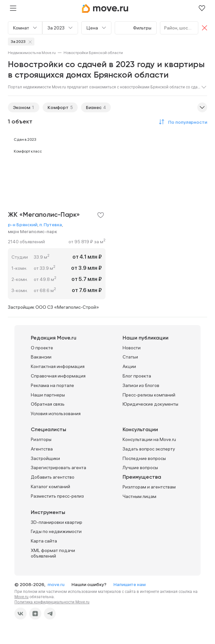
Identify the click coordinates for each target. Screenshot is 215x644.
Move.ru (21, 597)
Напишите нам (129, 584)
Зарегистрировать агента (59, 468)
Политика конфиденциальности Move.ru (52, 602)
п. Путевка (51, 225)
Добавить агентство (53, 477)
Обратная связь (48, 404)
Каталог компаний (50, 487)
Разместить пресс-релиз (57, 496)
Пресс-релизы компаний (149, 395)
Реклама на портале (52, 385)
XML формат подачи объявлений (53, 553)
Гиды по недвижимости (56, 531)
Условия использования (56, 414)
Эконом (21, 107)
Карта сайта (44, 541)
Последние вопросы (144, 458)
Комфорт (58, 107)
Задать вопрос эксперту (149, 449)
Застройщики (45, 458)
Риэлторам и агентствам (149, 487)
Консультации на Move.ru (149, 439)
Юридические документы (150, 404)
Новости (132, 348)
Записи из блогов (141, 385)
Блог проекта (137, 376)
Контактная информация (58, 366)
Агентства (42, 449)
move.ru (57, 584)
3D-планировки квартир (57, 522)
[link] (32, 53)
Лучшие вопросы (140, 468)
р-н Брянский (23, 225)
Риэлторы (41, 439)
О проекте (42, 348)
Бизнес (94, 107)
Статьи (130, 357)
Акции (129, 366)
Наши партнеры (48, 395)
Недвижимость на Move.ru (32, 53)
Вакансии (41, 357)
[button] (182, 122)
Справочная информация (58, 376)
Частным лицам (139, 496)
